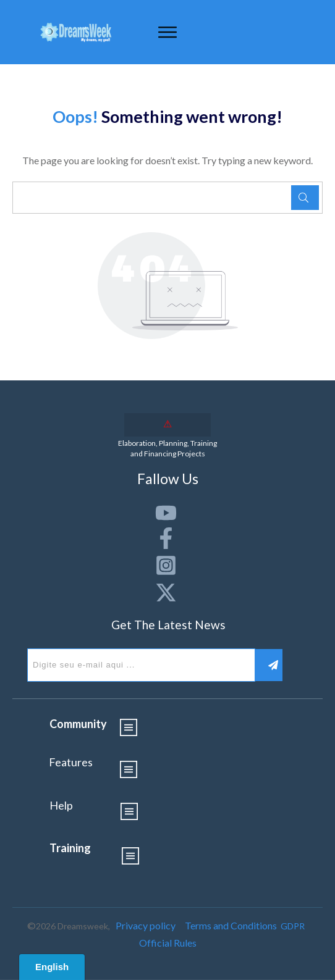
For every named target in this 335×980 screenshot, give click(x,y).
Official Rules (168, 943)
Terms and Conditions (231, 925)
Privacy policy (146, 925)
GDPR (293, 926)
